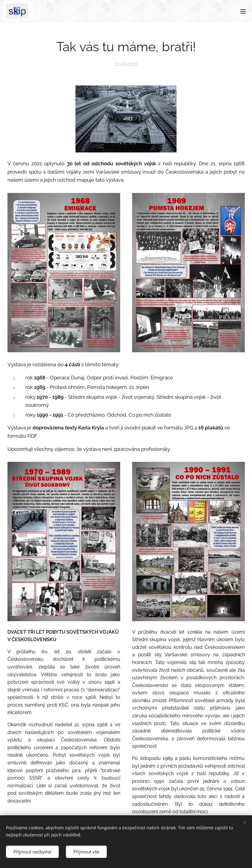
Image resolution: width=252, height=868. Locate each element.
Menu (243, 11)
